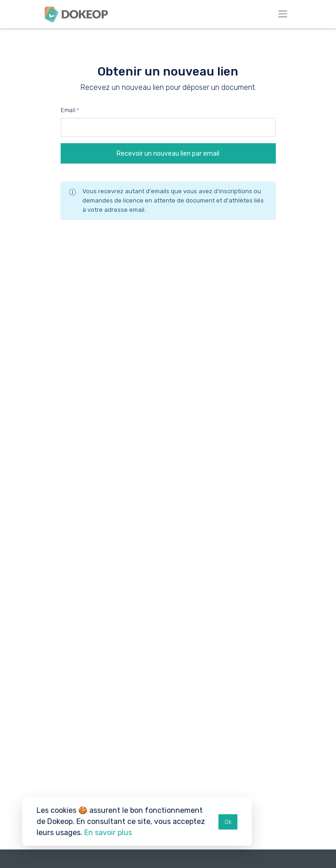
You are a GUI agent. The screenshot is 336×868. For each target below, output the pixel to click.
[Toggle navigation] (283, 14)
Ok (228, 822)
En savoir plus (108, 833)
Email (68, 110)
